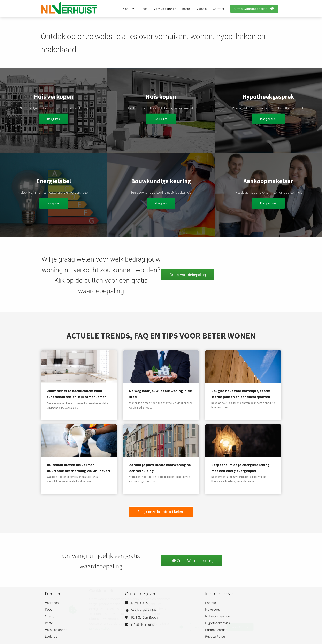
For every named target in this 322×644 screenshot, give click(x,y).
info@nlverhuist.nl (144, 625)
